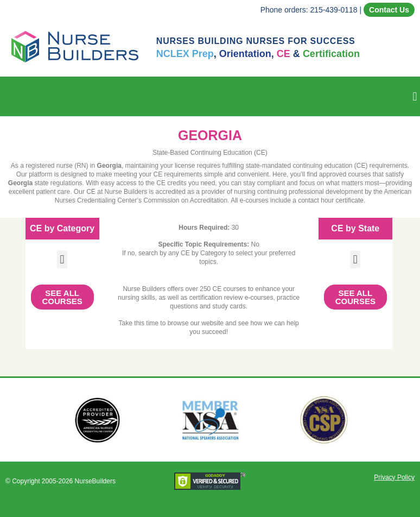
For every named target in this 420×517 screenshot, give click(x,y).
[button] (415, 96)
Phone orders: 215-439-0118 (309, 10)
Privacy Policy (394, 477)
